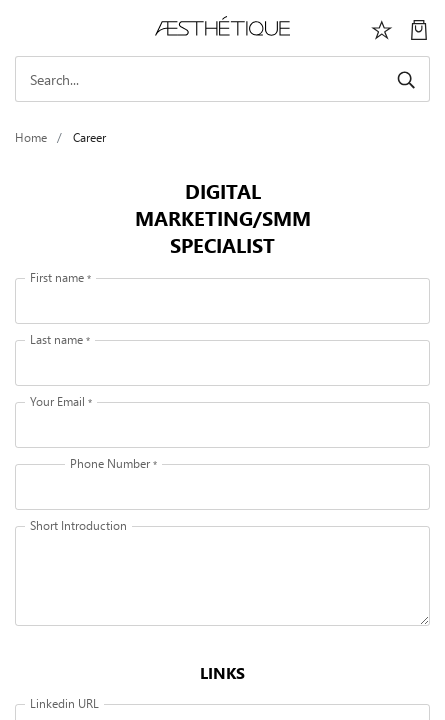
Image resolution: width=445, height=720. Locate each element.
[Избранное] (382, 28)
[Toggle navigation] (26, 28)
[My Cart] (419, 28)
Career (89, 137)
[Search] (222, 79)
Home (31, 137)
